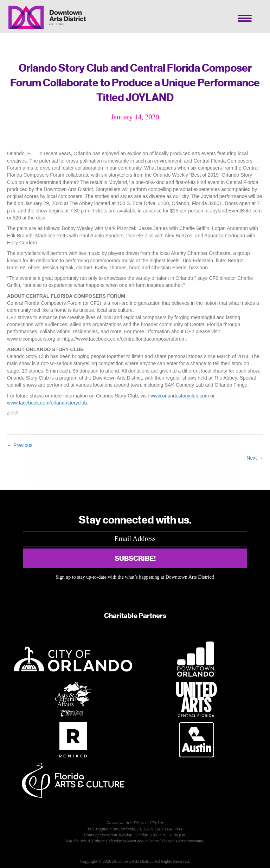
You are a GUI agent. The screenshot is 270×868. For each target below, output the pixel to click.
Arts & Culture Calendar (101, 841)
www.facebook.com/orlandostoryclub (47, 403)
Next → (255, 458)
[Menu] (245, 18)
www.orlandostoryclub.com (180, 396)
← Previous (20, 445)
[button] (135, 558)
